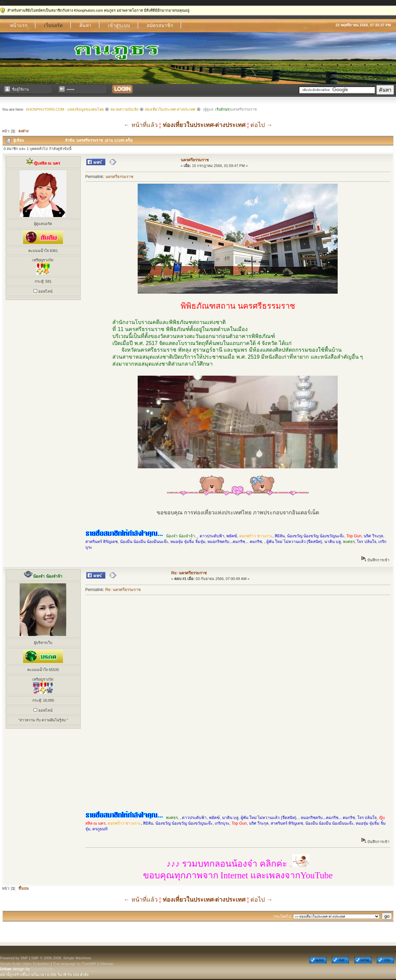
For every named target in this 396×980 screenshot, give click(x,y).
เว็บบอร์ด (53, 25)
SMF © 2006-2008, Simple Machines (61, 958)
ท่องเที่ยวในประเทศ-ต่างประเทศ (170, 109)
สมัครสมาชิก (160, 25)
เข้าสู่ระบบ (119, 25)
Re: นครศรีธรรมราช (189, 573)
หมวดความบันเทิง (124, 109)
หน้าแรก (19, 25)
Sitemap (106, 964)
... (238, 865)
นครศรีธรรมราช (195, 160)
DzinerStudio (42, 969)
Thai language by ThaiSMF (75, 964)
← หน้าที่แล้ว (141, 125)
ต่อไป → (261, 125)
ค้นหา (85, 25)
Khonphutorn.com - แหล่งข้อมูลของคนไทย (65, 109)
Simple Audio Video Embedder (25, 964)
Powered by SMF (14, 958)
